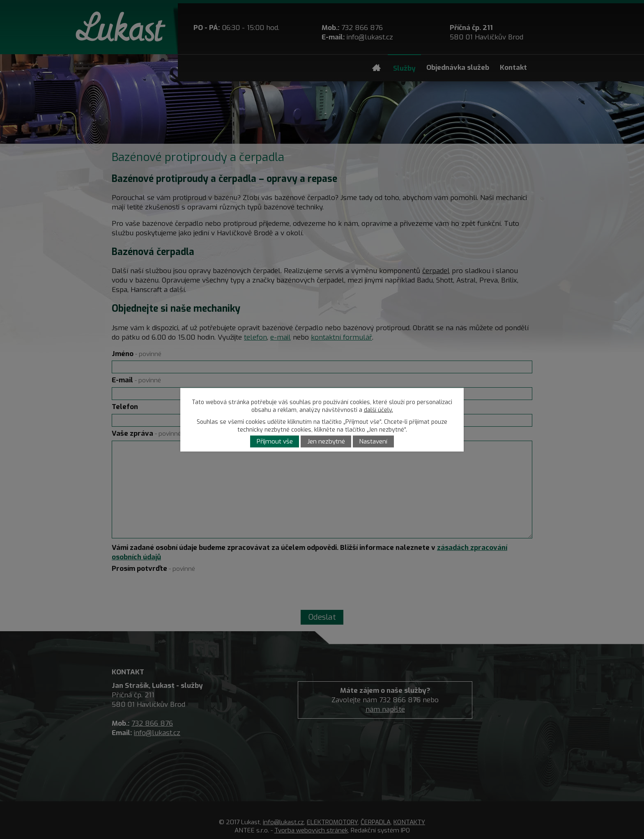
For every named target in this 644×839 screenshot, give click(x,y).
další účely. (378, 410)
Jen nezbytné (326, 441)
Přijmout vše (275, 441)
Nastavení (373, 441)
